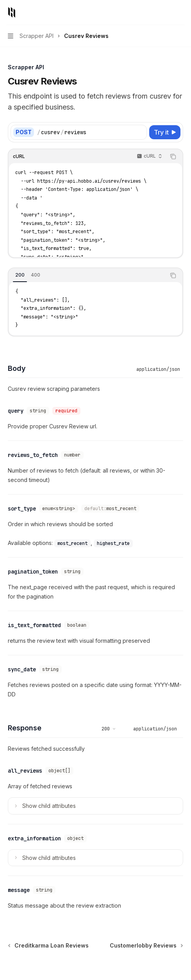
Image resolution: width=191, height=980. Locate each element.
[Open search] (166, 13)
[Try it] (165, 132)
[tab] (20, 275)
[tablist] (87, 275)
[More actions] (181, 13)
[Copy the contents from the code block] (173, 156)
